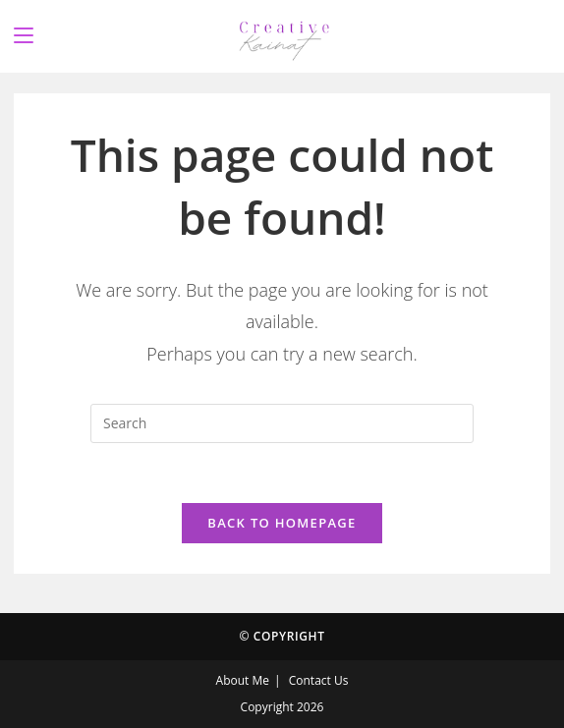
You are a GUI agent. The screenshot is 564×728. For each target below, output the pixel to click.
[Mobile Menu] (24, 36)
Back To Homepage (282, 523)
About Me (243, 680)
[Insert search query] (282, 423)
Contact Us (319, 680)
